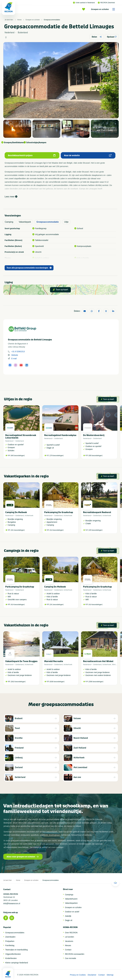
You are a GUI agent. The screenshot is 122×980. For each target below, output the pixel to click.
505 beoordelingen (95, 456)
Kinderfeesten (11, 958)
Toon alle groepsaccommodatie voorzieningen (29, 268)
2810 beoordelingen (18, 682)
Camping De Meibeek (16, 512)
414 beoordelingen (56, 530)
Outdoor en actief (72, 912)
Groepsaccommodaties (52, 20)
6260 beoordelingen (57, 682)
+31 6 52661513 (18, 351)
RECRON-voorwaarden (75, 954)
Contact (68, 950)
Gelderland (20, 441)
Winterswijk (116, 664)
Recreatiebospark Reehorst (97, 512)
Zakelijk (68, 916)
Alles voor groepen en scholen (23, 857)
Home (19, 20)
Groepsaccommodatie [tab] (48, 222)
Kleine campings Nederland (17, 963)
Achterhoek (29, 515)
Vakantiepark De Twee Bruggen (21, 661)
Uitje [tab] (66, 222)
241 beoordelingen (18, 530)
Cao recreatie (71, 958)
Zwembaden (10, 937)
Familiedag (10, 945)
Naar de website (88, 155)
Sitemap (110, 975)
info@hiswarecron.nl (12, 903)
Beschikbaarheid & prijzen (32, 155)
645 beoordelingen (18, 456)
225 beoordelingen (95, 530)
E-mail (14, 358)
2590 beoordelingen (96, 682)
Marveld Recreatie (54, 661)
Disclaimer (92, 975)
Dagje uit (69, 920)
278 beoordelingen (56, 456)
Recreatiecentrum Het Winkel (98, 661)
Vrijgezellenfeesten (13, 954)
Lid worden (70, 937)
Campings (69, 895)
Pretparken (10, 941)
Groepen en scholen (104, 9)
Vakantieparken (71, 903)
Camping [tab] (9, 222)
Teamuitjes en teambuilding (17, 950)
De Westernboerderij (94, 435)
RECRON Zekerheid (106, 3)
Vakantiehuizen (71, 899)
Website (15, 355)
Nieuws (68, 945)
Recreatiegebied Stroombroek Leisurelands (21, 436)
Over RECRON (71, 933)
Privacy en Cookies (78, 975)
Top (115, 882)
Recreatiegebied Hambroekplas (60, 435)
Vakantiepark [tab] (25, 222)
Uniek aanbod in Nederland (84, 3)
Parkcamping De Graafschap (59, 512)
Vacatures (69, 941)
